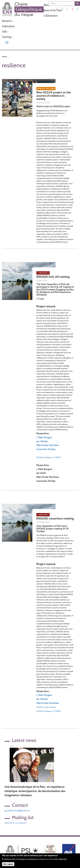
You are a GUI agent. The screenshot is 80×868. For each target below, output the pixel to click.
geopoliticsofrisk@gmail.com (17, 811)
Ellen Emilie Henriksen (48, 445)
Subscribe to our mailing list (15, 823)
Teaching (7, 37)
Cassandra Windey (46, 449)
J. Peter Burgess (44, 437)
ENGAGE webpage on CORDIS (49, 457)
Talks (5, 32)
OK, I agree (8, 864)
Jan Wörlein (42, 441)
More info (63, 859)
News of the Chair (53, 10)
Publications (8, 26)
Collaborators (51, 16)
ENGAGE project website (46, 707)
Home (4, 57)
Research (8, 21)
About (47, 5)
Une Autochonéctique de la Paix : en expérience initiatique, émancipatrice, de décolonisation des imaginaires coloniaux (35, 791)
